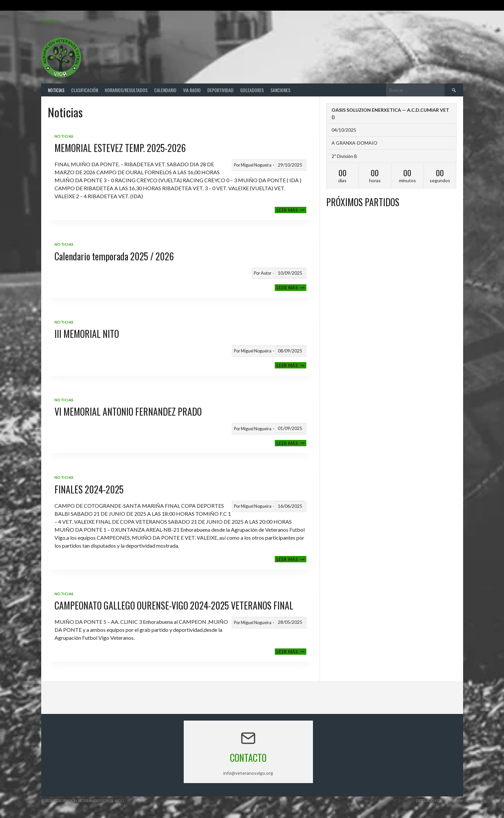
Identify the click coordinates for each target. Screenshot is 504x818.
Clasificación (85, 90)
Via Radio (192, 90)
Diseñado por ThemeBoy (440, 801)
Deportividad (220, 90)
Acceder (50, 21)
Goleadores (252, 90)
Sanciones (280, 90)
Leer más (291, 210)
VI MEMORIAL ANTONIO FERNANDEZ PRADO (128, 411)
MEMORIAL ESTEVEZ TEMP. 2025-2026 (120, 148)
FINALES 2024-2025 (89, 489)
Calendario (165, 90)
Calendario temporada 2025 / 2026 (114, 256)
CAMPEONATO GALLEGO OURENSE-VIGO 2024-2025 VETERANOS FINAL (174, 605)
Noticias (56, 90)
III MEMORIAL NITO (87, 334)
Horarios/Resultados (126, 90)
